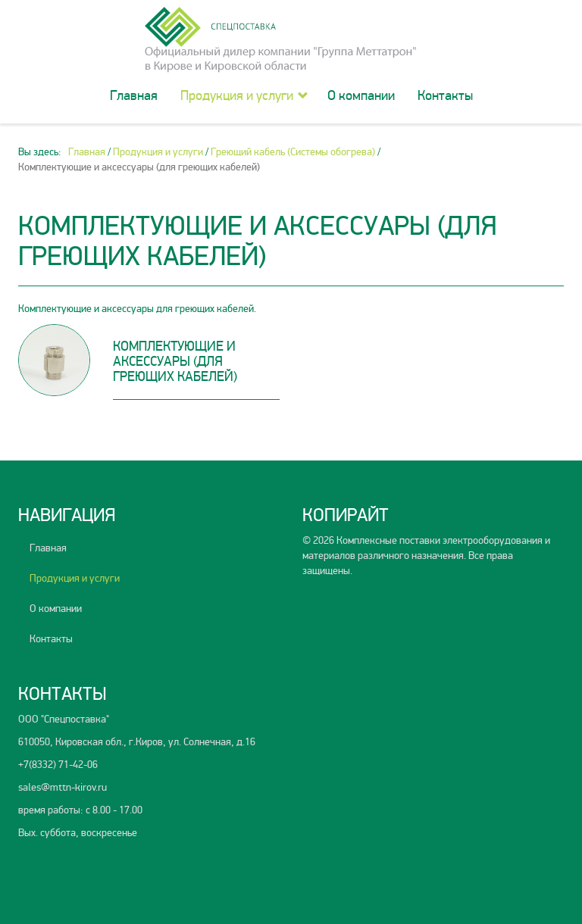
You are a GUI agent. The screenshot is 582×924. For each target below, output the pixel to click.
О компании (361, 95)
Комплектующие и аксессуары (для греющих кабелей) (175, 361)
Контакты (445, 95)
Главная (134, 95)
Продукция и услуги (237, 95)
